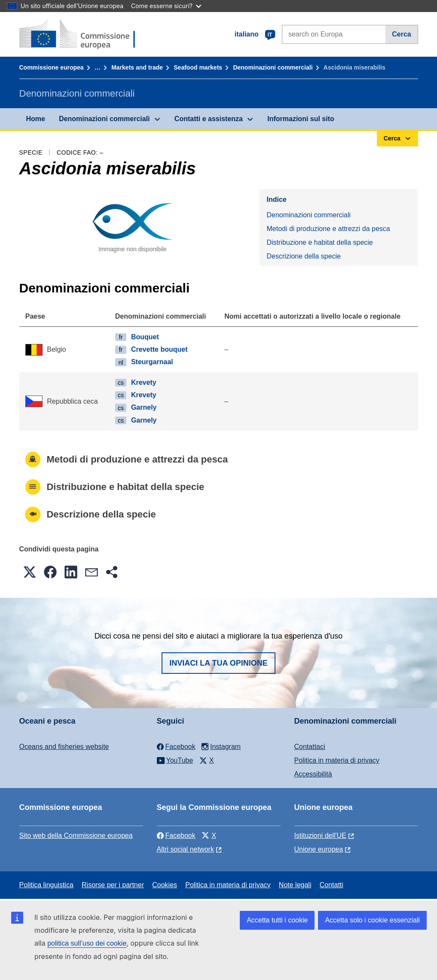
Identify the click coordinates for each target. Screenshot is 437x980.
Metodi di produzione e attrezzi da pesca (328, 229)
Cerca (401, 34)
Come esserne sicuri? (166, 6)
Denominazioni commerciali (273, 67)
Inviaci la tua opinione (218, 663)
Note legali (295, 885)
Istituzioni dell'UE (320, 835)
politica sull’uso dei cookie (87, 943)
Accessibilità (313, 774)
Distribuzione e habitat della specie (319, 242)
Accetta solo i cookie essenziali (372, 920)
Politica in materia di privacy (337, 760)
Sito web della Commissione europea (76, 835)
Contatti (332, 885)
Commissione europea (52, 67)
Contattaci (310, 747)
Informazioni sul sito (301, 119)
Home (36, 119)
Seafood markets (198, 67)
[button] (30, 572)
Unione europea (319, 849)
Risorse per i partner (113, 885)
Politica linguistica (46, 885)
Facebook (176, 835)
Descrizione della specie (304, 256)
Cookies (165, 885)
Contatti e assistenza (209, 119)
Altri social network (185, 849)
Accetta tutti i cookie (277, 920)
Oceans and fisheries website (64, 747)
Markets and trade (137, 67)
